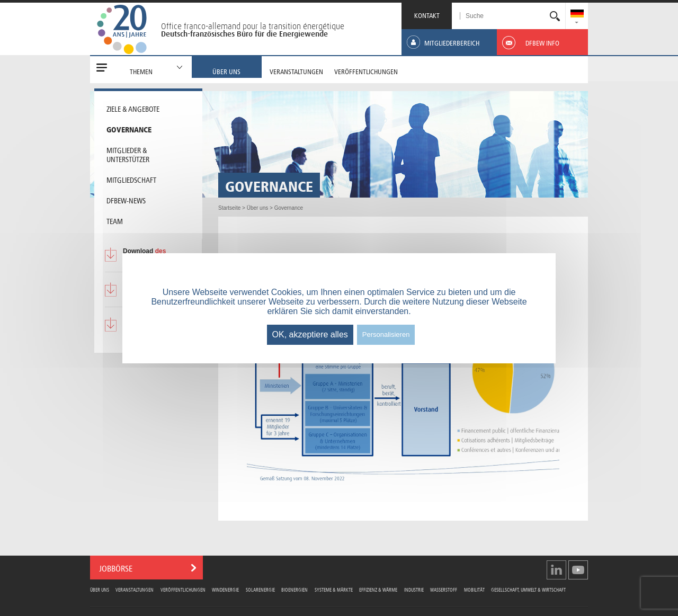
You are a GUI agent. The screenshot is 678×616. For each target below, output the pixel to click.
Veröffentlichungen (183, 589)
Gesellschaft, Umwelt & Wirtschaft (528, 589)
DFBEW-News (126, 200)
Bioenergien (295, 589)
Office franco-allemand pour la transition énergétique (253, 26)
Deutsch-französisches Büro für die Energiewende (244, 34)
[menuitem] (577, 15)
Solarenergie (260, 589)
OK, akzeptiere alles (310, 334)
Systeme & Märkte (334, 589)
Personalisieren (386, 334)
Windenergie (225, 589)
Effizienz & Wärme (378, 589)
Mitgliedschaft (131, 179)
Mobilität (474, 589)
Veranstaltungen (135, 589)
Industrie (414, 589)
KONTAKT (427, 15)
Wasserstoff (444, 589)
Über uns (100, 589)
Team (115, 220)
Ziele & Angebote (133, 108)
